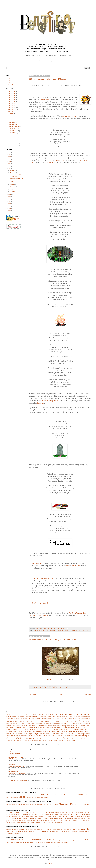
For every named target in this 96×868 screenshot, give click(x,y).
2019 (10, 159)
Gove (44, 724)
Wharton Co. (57, 740)
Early (76, 720)
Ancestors (22, 717)
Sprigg (39, 739)
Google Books (39, 724)
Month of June (12, 135)
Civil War (30, 720)
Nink (67, 733)
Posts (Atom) (40, 697)
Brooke (43, 718)
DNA (9, 82)
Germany (22, 724)
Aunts (53, 717)
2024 (10, 152)
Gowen (47, 724)
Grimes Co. (61, 724)
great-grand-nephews (69, 116)
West (52, 740)
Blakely (18, 718)
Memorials (21, 730)
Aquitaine (44, 717)
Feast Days (62, 722)
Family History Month (28, 722)
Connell (53, 720)
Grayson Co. (55, 724)
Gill (26, 724)
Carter (79, 718)
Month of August (12, 125)
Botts (27, 718)
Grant (50, 724)
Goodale (29, 724)
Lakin (8, 728)
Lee (10, 727)
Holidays (25, 725)
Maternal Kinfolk (83, 727)
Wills (73, 740)
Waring (33, 740)
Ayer (60, 717)
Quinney (19, 737)
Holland (30, 725)
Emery (88, 720)
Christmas (11, 114)
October (12, 184)
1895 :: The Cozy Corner (15, 759)
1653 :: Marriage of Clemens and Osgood (48, 79)
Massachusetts (53, 630)
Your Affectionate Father (15, 753)
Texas (58, 739)
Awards (57, 717)
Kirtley (79, 725)
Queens (11, 737)
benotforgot (87, 717)
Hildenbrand (83, 724)
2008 (10, 208)
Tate (54, 739)
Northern (74, 733)
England (47, 630)
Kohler (88, 725)
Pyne (8, 737)
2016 (10, 166)
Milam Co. (32, 730)
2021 (10, 154)
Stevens (46, 739)
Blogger (51, 864)
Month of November (76, 630)
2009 (10, 206)
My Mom (30, 733)
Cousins (58, 720)
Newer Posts (33, 694)
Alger (18, 717)
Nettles (45, 733)
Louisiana (30, 727)
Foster (75, 722)
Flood (72, 722)
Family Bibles (20, 722)
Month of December (13, 127)
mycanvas (72, 688)
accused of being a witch (50, 401)
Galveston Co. (86, 722)
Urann (21, 740)
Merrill (68, 688)
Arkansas (49, 717)
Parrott (28, 735)
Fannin (50, 722)
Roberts (36, 737)
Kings (76, 725)
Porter (76, 735)
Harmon (74, 724)
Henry (78, 723)
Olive (8, 735)
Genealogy (12, 724)
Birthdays (43, 688)
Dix (70, 720)
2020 (10, 157)
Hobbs (17, 725)
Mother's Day (16, 733)
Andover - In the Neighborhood (43, 579)
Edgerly (80, 720)
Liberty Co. (24, 727)
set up (68, 566)
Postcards (80, 735)
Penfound (58, 735)
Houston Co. (35, 725)
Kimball (72, 725)
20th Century (11, 110)
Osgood (84, 630)
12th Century (11, 93)
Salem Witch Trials (54, 737)
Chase (19, 720)
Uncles (18, 740)
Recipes (23, 737)
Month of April (12, 123)
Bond (24, 718)
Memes (69, 630)
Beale (67, 717)
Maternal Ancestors (62, 630)
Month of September (13, 145)
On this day (12, 735)
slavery (28, 739)
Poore (72, 735)
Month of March (12, 137)
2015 (10, 168)
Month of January (13, 131)
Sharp (20, 739)
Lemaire (18, 727)
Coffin (50, 720)
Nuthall (78, 733)
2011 (10, 201)
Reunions (11, 116)
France (79, 722)
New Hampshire (51, 733)
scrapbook (78, 688)
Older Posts (87, 694)
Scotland (80, 737)
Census (15, 720)
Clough (46, 720)
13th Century (11, 95)
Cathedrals (87, 718)
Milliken (38, 730)
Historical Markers (11, 725)
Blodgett (21, 718)
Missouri (48, 730)
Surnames (11, 84)
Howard (41, 725)
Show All (88, 784)
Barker (63, 717)
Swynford (51, 739)
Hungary (45, 725)
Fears (58, 722)
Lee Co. (14, 727)
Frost (82, 722)
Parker (25, 735)
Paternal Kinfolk (47, 735)
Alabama (14, 717)
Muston (21, 733)
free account (76, 566)
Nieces (64, 733)
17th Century (37, 630)
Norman (70, 733)
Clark (34, 720)
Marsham (40, 727)
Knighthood (84, 725)
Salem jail (41, 403)
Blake (14, 718)
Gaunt (8, 724)
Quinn (15, 737)
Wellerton (48, 740)
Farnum (54, 722)
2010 (10, 204)
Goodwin (33, 724)
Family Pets (37, 722)
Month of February (13, 129)
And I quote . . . (13, 752)
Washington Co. (39, 740)
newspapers (59, 733)
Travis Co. (83, 739)
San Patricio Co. (74, 737)
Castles (83, 718)
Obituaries (82, 733)
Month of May (12, 139)
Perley (62, 735)
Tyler (15, 740)
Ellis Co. (84, 720)
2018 (10, 161)
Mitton (52, 730)
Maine (54, 688)
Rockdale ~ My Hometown (16, 757)
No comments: (61, 629)
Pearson (54, 735)
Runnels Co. (42, 737)
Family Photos (49, 688)
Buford (51, 718)
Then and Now (63, 739)
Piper (65, 735)
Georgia (18, 724)
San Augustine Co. (64, 737)
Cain (60, 718)
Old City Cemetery (14, 772)
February (12, 191)
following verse (60, 160)
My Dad (26, 733)
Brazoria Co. (38, 718)
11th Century (11, 91)
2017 (10, 164)
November (13, 173)
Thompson (69, 739)
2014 (10, 194)
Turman (8, 740)
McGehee (9, 730)
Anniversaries (28, 717)
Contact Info (11, 80)
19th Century (37, 688)
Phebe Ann (51, 680)
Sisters (24, 739)
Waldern (29, 740)
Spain (36, 739)
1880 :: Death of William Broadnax (17, 773)
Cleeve (37, 720)
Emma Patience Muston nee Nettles (18, 780)
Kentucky (68, 725)
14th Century (11, 97)
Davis (62, 720)
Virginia (25, 740)
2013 (10, 197)
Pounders (86, 735)
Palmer (22, 735)
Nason (41, 733)
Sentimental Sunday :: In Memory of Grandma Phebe (53, 640)
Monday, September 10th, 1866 (17, 766)
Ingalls (48, 725)
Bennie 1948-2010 (79, 717)
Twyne (12, 740)
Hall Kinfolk (68, 723)
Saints (47, 737)
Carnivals (75, 718)
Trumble (88, 739)
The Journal (12, 765)
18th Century (11, 106)
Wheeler (62, 740)
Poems (88, 630)
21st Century (11, 112)
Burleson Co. (55, 718)
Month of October (13, 143)
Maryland (45, 727)
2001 (10, 211)
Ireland (52, 725)
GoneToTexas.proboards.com (17, 779)
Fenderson (68, 722)
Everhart (14, 722)
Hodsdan (21, 725)
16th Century (11, 101)
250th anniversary (50, 163)
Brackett (31, 718)
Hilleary (88, 724)
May (11, 189)
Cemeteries (10, 720)
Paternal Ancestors (36, 735)
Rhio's (32, 737)
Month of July (12, 133)
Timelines (79, 739)
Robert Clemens (45, 100)
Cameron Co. (69, 718)
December (13, 170)
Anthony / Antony (37, 717)
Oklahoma (87, 733)
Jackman (56, 725)
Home (60, 694)
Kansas (63, 725)
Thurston (74, 739)
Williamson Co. (68, 740)
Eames (73, 720)
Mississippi (43, 730)
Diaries (66, 720)
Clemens (42, 630)
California (63, 718)
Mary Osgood (37, 563)
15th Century (11, 99)
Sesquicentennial (10, 739)
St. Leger (42, 739)
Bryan (47, 718)
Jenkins (60, 725)
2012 (10, 199)
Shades (16, 739)
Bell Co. (71, 717)
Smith (32, 739)
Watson (45, 740)
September (13, 187)
